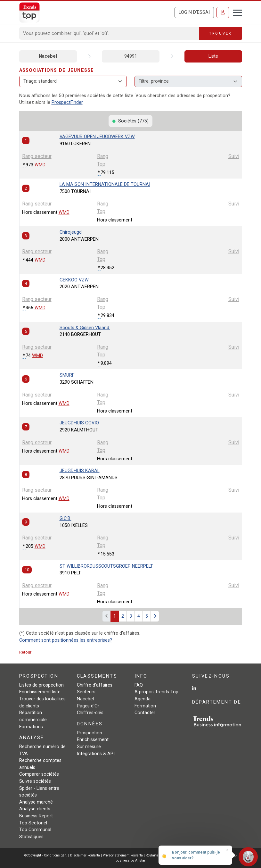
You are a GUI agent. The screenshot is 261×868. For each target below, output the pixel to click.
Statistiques (31, 837)
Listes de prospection (41, 685)
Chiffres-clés (90, 713)
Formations (31, 727)
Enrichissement (93, 740)
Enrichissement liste (40, 692)
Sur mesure (89, 747)
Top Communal (35, 830)
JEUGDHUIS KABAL (80, 471)
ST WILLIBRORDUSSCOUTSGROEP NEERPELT (106, 566)
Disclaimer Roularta (85, 855)
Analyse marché (36, 802)
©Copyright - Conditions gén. (46, 855)
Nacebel (48, 56)
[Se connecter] (223, 13)
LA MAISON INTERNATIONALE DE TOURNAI (105, 184)
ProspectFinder (67, 102)
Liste (213, 56)
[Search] (109, 33)
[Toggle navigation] (236, 12)
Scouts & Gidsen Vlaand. (85, 328)
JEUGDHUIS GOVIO (79, 423)
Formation (145, 706)
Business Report (36, 816)
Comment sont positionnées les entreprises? (66, 640)
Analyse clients (35, 809)
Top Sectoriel (33, 823)
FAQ (139, 685)
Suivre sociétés (35, 781)
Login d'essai (194, 12)
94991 (131, 56)
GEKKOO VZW (74, 280)
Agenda (143, 699)
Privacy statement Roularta (123, 855)
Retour (25, 652)
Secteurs (86, 692)
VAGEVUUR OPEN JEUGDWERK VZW (97, 137)
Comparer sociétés (39, 774)
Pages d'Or (88, 706)
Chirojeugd (71, 232)
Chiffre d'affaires (95, 685)
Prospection (90, 733)
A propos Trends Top (156, 692)
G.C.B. (65, 518)
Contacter (145, 713)
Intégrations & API (96, 754)
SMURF (67, 375)
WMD (40, 165)
